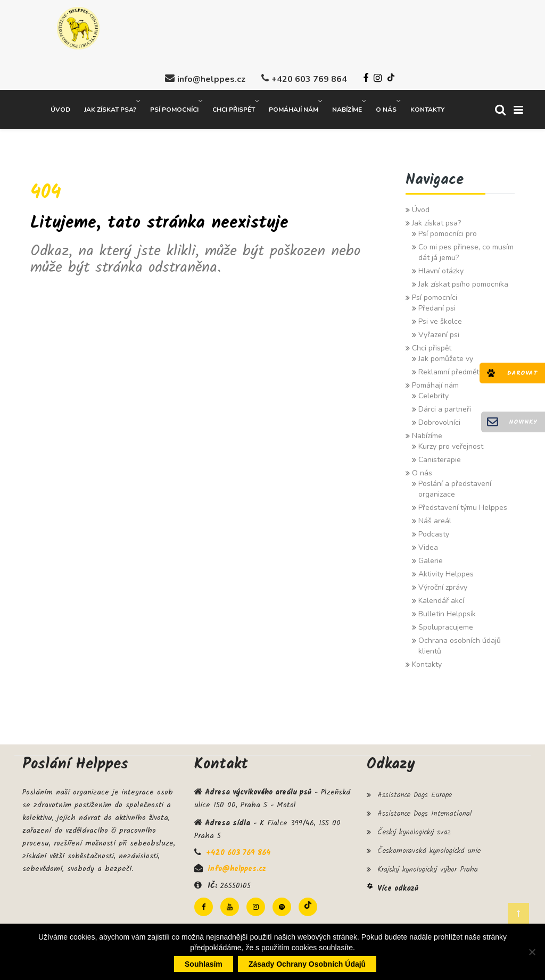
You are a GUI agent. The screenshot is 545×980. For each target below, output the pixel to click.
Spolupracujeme (446, 625)
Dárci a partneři (445, 407)
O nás (386, 107)
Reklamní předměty (451, 369)
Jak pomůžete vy (446, 356)
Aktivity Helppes (446, 571)
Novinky (523, 422)
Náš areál (435, 518)
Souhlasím (204, 964)
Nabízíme (347, 107)
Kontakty (427, 107)
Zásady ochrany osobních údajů (307, 964)
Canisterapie (440, 457)
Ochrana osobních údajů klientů (460, 643)
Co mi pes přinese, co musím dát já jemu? (466, 250)
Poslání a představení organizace (455, 486)
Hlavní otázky (441, 268)
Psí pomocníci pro (448, 231)
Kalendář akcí (441, 598)
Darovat (522, 373)
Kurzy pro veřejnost (451, 444)
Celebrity (433, 393)
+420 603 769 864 (309, 77)
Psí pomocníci (174, 107)
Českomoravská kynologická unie (429, 849)
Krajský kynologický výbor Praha (428, 867)
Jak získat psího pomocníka (463, 282)
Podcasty (434, 531)
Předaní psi (437, 305)
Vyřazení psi (439, 332)
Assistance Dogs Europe (415, 792)
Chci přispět (234, 107)
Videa (428, 545)
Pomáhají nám (294, 107)
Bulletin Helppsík (447, 611)
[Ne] (532, 952)
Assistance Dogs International (424, 811)
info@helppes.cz (211, 77)
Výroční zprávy (443, 585)
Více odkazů (398, 886)
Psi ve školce (440, 319)
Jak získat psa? (110, 107)
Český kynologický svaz (414, 830)
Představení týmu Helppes (463, 505)
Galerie (431, 558)
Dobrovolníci (439, 420)
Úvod (60, 107)
